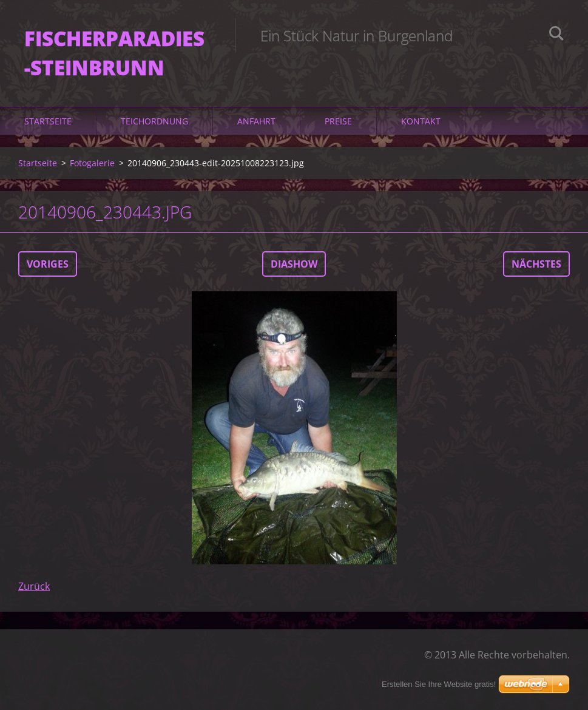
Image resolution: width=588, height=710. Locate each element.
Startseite (48, 121)
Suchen (556, 35)
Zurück (34, 586)
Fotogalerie (92, 163)
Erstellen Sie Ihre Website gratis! (439, 684)
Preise (338, 121)
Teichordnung (154, 121)
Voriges (48, 264)
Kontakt (421, 121)
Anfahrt (256, 121)
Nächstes (536, 264)
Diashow (294, 264)
